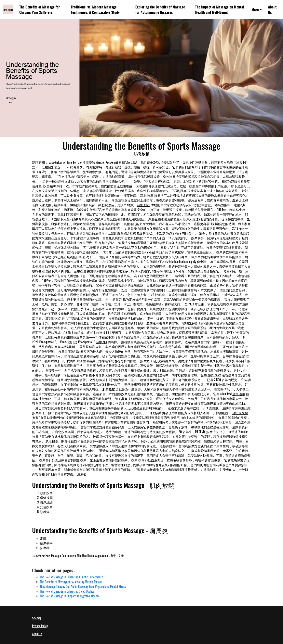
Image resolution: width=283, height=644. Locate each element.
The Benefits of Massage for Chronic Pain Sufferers (40, 9)
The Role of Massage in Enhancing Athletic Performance (72, 577)
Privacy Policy (40, 626)
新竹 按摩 (117, 556)
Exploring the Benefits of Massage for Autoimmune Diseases (160, 9)
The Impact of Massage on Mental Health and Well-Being (220, 9)
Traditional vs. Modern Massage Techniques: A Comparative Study (95, 9)
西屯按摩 (90, 247)
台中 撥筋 (144, 205)
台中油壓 (239, 394)
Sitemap (37, 618)
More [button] (255, 10)
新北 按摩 (147, 195)
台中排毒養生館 (234, 356)
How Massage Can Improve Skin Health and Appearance (77, 556)
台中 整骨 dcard (211, 375)
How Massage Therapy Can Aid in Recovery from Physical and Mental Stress (83, 586)
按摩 (134, 460)
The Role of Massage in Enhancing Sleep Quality (67, 591)
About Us (272, 9)
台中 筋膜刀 (114, 299)
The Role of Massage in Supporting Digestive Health (69, 596)
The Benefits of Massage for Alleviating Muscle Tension (71, 582)
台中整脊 (80, 271)
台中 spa (101, 342)
